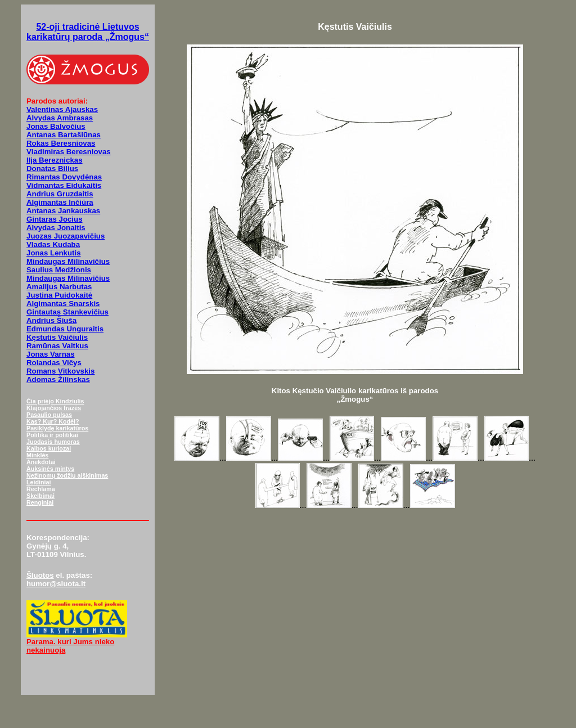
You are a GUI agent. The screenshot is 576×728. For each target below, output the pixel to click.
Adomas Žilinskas (58, 379)
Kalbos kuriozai (49, 448)
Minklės (37, 455)
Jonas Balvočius (56, 126)
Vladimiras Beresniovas (69, 152)
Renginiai (40, 502)
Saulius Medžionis (59, 270)
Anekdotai (41, 462)
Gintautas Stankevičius (67, 312)
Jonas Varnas (51, 354)
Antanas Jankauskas (63, 211)
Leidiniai (39, 482)
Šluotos (40, 575)
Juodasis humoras (53, 442)
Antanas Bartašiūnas (64, 135)
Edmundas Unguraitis (65, 329)
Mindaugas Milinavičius (68, 261)
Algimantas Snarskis (63, 304)
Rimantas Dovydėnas (64, 177)
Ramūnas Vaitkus (57, 346)
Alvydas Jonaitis (56, 228)
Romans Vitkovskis (60, 371)
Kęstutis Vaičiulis (57, 337)
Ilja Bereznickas (55, 160)
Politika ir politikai (52, 435)
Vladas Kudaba (53, 244)
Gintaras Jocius (55, 219)
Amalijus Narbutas (59, 287)
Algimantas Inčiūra (60, 202)
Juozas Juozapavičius (66, 236)
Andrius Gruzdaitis (60, 194)
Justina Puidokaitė (59, 295)
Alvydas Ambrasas (60, 118)
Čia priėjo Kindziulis (55, 401)
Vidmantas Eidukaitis (64, 185)
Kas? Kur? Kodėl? (53, 421)
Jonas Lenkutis (54, 253)
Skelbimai (40, 496)
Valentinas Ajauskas (62, 109)
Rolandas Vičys (54, 363)
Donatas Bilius (52, 168)
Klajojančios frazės (54, 408)
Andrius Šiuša (51, 320)
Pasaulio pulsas (49, 415)
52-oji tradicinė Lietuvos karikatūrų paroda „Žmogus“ (88, 32)
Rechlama (41, 489)
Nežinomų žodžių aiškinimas (67, 475)
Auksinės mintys (50, 469)
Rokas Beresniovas (61, 143)
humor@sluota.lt (56, 584)
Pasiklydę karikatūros (57, 428)
